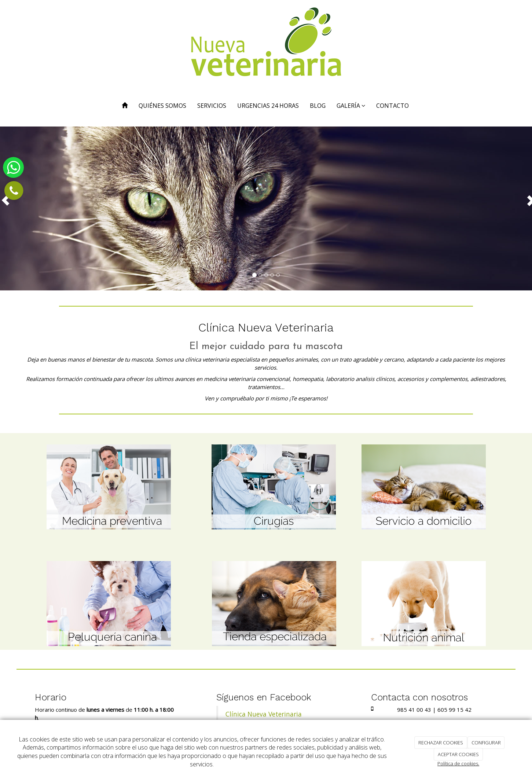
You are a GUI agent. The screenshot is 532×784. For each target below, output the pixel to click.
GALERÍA (351, 106)
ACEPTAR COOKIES (458, 754)
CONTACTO (392, 106)
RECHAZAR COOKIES (441, 743)
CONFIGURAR (486, 743)
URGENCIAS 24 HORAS (268, 106)
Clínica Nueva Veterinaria (264, 714)
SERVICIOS (212, 106)
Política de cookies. (458, 763)
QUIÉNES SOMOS (162, 106)
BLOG (318, 106)
